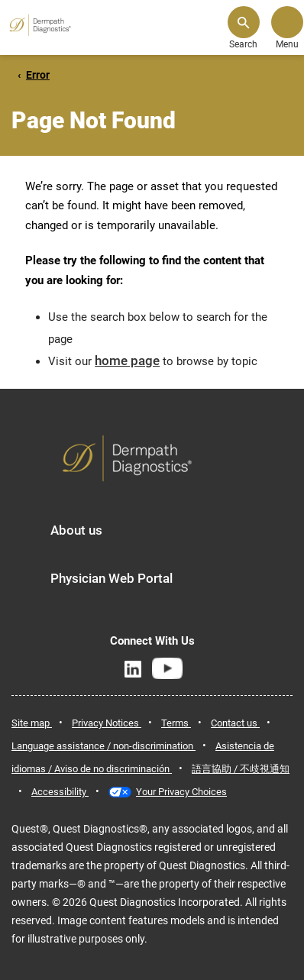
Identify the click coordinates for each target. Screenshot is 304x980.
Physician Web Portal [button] (112, 578)
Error (38, 75)
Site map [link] (32, 723)
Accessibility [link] (60, 792)
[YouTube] (167, 668)
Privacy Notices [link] (107, 723)
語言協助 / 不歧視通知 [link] (241, 769)
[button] (244, 28)
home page (127, 361)
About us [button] (76, 530)
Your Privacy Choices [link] (181, 792)
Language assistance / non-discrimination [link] (103, 746)
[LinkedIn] (133, 669)
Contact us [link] (235, 723)
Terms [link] (176, 723)
